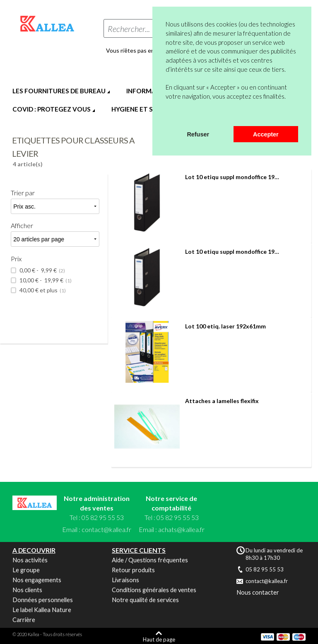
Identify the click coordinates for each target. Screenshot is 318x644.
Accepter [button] (266, 134)
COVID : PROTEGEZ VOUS (52, 109)
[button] (167, 115)
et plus (42, 290)
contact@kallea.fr (106, 529)
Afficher (22, 225)
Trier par (23, 193)
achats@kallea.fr (181, 529)
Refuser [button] (198, 134)
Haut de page (159, 639)
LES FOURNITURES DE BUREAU (59, 91)
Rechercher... (129, 29)
